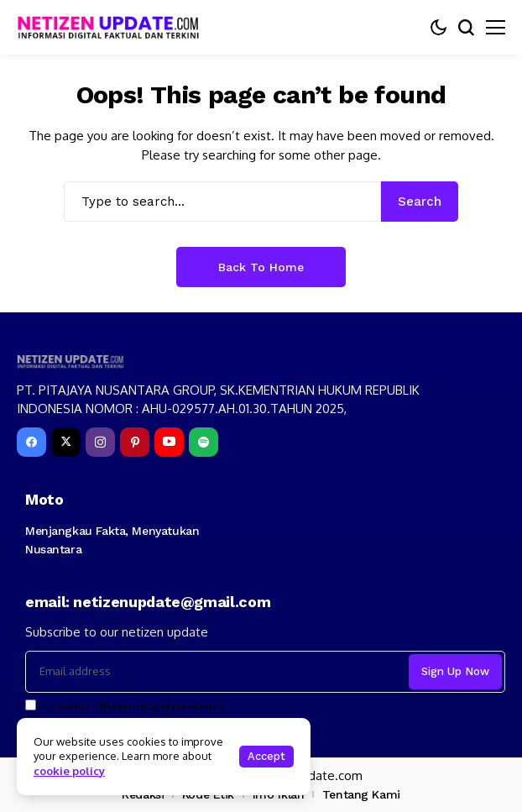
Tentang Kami (361, 794)
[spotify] (204, 442)
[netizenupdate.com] (113, 27)
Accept (266, 756)
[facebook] (31, 442)
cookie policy (69, 771)
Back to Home (261, 267)
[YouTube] (169, 442)
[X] (66, 442)
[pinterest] (135, 442)
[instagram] (100, 442)
